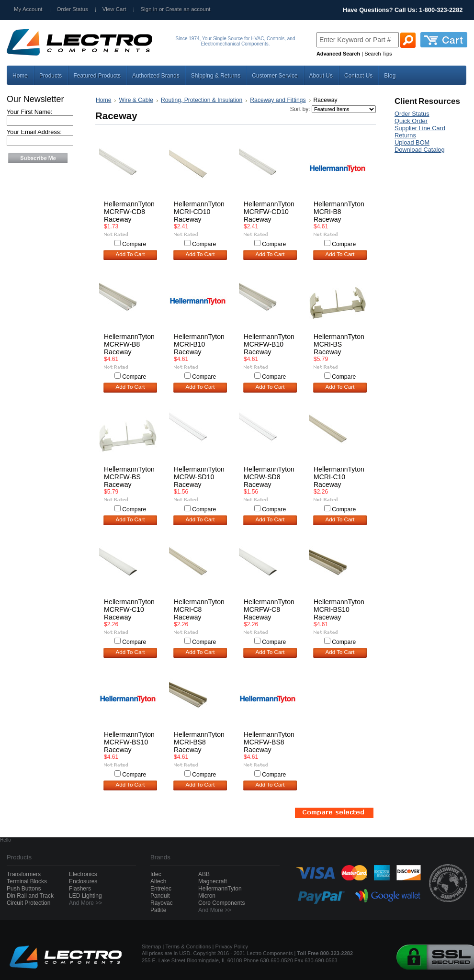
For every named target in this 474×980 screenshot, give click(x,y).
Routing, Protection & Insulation (202, 100)
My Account (28, 9)
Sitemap (151, 946)
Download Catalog (420, 150)
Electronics (83, 874)
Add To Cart (130, 254)
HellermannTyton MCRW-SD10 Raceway (199, 477)
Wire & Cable (136, 100)
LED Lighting (85, 896)
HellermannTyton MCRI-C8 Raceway (199, 609)
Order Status (73, 9)
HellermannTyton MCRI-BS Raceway (339, 344)
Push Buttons (24, 889)
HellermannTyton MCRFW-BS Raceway (129, 477)
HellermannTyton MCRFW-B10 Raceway (269, 344)
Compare (134, 244)
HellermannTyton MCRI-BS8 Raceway (199, 742)
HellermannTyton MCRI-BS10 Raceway (339, 609)
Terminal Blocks (27, 881)
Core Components (221, 903)
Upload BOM (412, 142)
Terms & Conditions (188, 946)
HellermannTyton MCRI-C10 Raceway (339, 477)
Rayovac (162, 903)
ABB (204, 874)
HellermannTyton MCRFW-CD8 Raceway (129, 212)
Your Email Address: (34, 132)
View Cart (114, 9)
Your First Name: (30, 112)
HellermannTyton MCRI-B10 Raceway (199, 344)
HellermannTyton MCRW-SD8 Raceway (269, 477)
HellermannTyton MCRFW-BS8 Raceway (269, 742)
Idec (156, 874)
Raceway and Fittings (278, 100)
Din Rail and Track (30, 896)
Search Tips (378, 54)
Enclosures (83, 881)
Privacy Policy (232, 946)
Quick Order (411, 121)
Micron (207, 896)
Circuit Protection (28, 903)
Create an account (188, 9)
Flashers (80, 889)
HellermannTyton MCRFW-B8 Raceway (129, 344)
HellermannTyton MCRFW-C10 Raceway (129, 609)
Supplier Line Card (420, 128)
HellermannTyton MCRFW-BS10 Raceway (129, 742)
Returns (405, 135)
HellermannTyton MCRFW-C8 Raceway (269, 609)
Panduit (160, 896)
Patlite (158, 910)
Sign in (149, 9)
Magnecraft (213, 881)
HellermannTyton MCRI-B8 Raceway (339, 212)
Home (103, 100)
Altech (158, 881)
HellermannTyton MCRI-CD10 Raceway (199, 212)
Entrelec (161, 889)
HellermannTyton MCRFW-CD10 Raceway (269, 212)
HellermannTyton (220, 889)
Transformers (24, 874)
